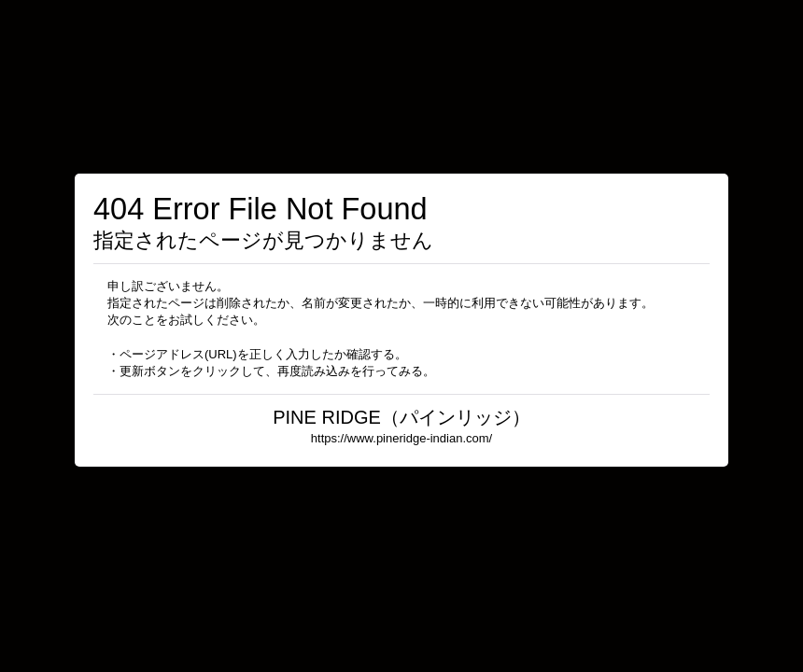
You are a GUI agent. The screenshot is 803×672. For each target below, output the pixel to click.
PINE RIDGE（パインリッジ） (401, 417)
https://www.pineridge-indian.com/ (401, 438)
